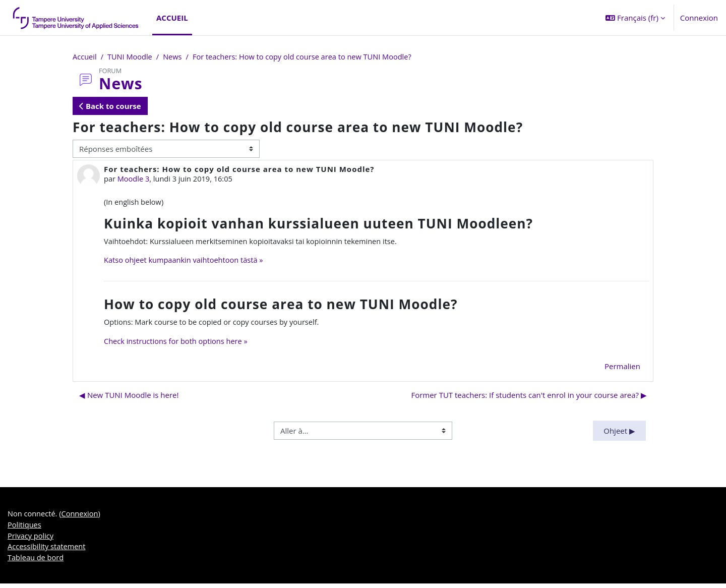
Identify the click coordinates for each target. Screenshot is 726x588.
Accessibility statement (48, 551)
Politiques (25, 528)
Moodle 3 (134, 180)
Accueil (85, 57)
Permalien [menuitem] (622, 368)
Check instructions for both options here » (178, 343)
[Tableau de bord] (76, 18)
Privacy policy (31, 539)
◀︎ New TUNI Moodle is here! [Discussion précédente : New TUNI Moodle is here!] (129, 397)
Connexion (699, 18)
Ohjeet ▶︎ (619, 433)
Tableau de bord (36, 562)
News (175, 57)
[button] (635, 18)
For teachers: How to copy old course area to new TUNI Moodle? (308, 57)
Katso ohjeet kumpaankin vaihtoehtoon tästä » (186, 262)
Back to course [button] (110, 106)
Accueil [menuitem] (172, 18)
